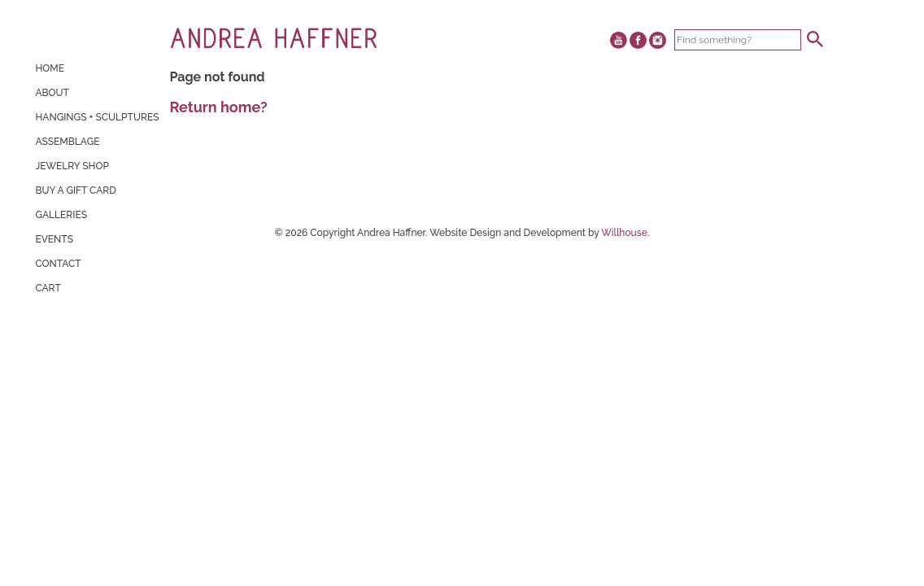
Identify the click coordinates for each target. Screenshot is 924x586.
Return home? (218, 107)
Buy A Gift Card (75, 190)
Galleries (61, 215)
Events (54, 239)
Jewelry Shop (72, 166)
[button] (815, 39)
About (52, 93)
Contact (58, 264)
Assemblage (67, 142)
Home (50, 68)
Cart (48, 288)
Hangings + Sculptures (97, 117)
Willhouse (624, 233)
